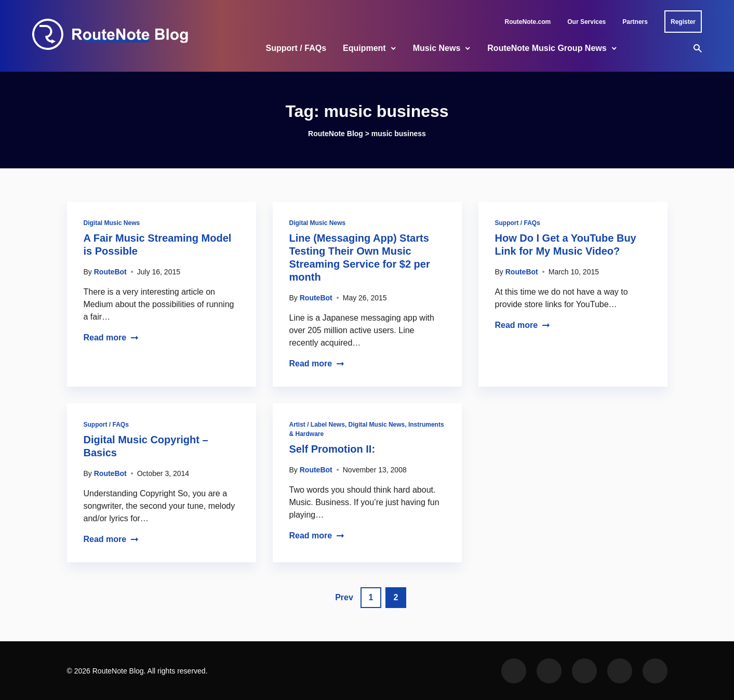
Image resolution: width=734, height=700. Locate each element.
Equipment (364, 48)
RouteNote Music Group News (547, 48)
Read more (111, 338)
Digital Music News (112, 223)
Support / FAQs (296, 48)
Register (683, 22)
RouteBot (110, 272)
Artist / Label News (317, 425)
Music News (437, 48)
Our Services (586, 22)
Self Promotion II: (332, 449)
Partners (635, 22)
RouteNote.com (528, 22)
